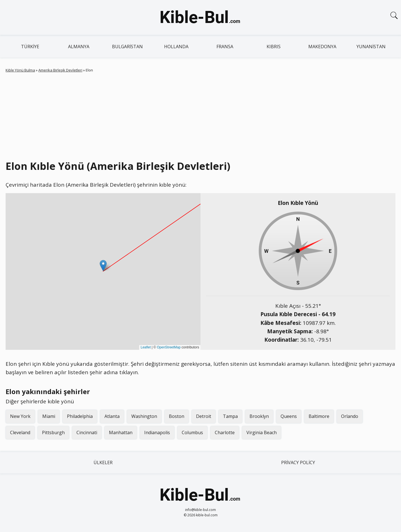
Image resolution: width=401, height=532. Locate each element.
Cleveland (20, 432)
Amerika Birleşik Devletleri (60, 70)
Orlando (350, 416)
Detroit (204, 416)
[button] (103, 266)
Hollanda (176, 47)
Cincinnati (87, 432)
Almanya (79, 47)
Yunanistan (371, 47)
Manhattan (121, 432)
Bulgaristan (127, 47)
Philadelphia (80, 416)
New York (20, 416)
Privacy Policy (298, 462)
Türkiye (30, 47)
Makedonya (322, 47)
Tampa (230, 416)
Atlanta (112, 416)
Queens (289, 416)
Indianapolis (157, 432)
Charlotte (225, 432)
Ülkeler (103, 462)
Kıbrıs (274, 47)
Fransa (225, 47)
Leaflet (146, 347)
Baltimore (319, 416)
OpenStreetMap (169, 347)
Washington (144, 416)
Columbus (192, 432)
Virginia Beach (262, 432)
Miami (49, 416)
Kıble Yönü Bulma (20, 70)
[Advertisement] (200, 115)
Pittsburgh (53, 432)
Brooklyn (259, 416)
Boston (177, 416)
